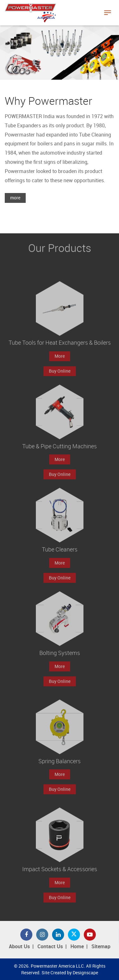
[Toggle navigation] (108, 13)
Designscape (85, 973)
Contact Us (50, 947)
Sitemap (101, 947)
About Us (19, 947)
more (15, 198)
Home (77, 947)
